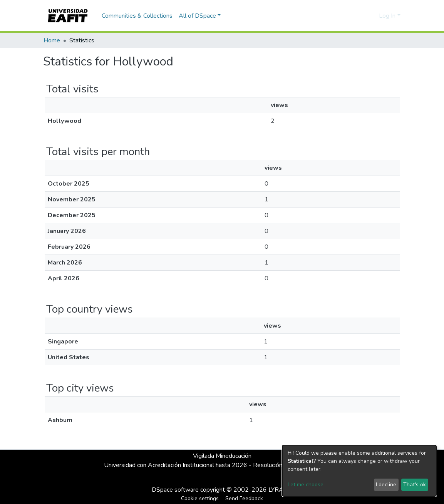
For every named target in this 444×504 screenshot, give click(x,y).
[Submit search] (361, 16)
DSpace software (175, 490)
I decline (386, 485)
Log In (387, 16)
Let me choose (306, 485)
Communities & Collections (137, 16)
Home (52, 40)
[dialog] (359, 471)
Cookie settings (200, 498)
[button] (372, 16)
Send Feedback (244, 498)
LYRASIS (281, 490)
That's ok (415, 485)
